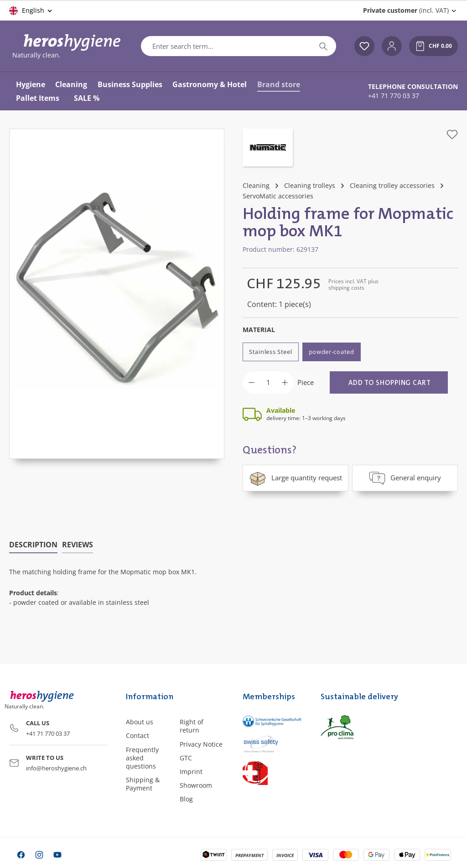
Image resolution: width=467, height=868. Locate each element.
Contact (138, 735)
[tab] (33, 545)
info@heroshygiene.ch (56, 768)
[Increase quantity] (285, 382)
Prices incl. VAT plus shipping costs (353, 284)
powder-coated (332, 352)
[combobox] (226, 46)
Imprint (191, 772)
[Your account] (392, 46)
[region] (117, 294)
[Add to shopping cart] (389, 382)
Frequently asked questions (142, 757)
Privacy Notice (201, 744)
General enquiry (405, 478)
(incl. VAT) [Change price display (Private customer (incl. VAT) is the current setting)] (406, 10)
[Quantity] (268, 382)
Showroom (196, 785)
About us (140, 722)
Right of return (192, 726)
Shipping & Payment (143, 784)
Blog (186, 799)
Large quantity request (296, 478)
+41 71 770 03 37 (394, 96)
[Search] (323, 46)
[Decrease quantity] (252, 382)
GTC (186, 757)
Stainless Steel (271, 352)
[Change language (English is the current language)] (31, 10)
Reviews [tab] (78, 545)
